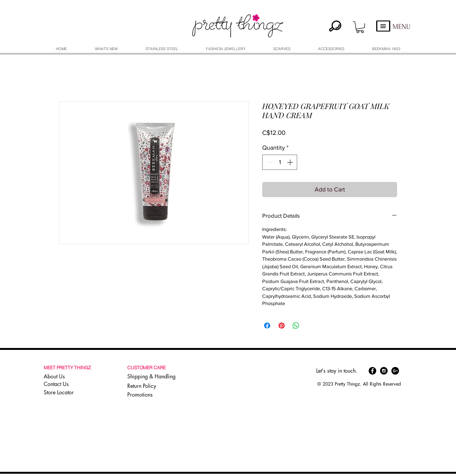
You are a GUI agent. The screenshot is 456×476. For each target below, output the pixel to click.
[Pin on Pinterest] (282, 326)
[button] (360, 27)
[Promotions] (142, 395)
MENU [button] (401, 27)
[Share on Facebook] (267, 326)
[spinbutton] (280, 162)
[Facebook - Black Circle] (372, 371)
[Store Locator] (67, 392)
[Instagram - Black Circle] (384, 371)
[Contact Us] (68, 384)
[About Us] (68, 376)
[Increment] (291, 162)
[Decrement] (269, 162)
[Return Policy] (153, 386)
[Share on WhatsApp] (296, 326)
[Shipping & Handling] (153, 376)
